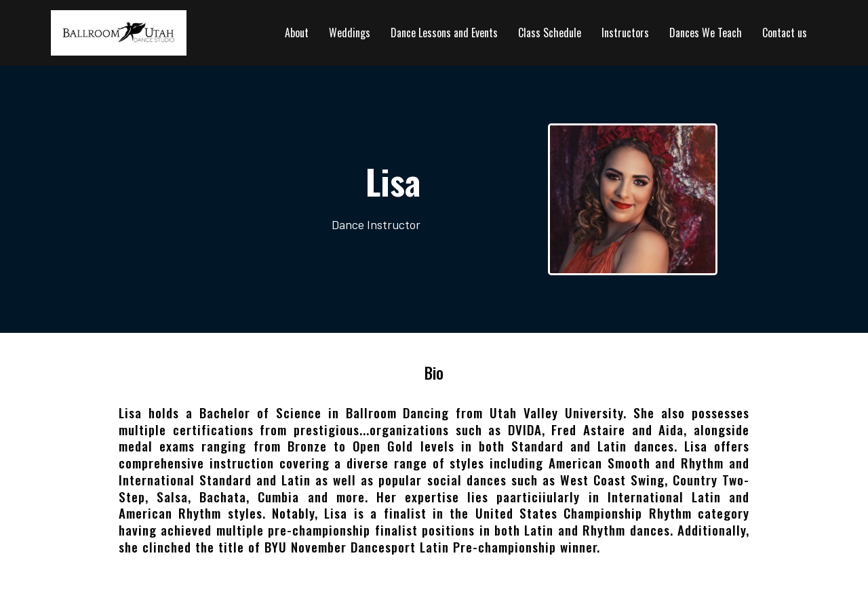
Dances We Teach (706, 33)
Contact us (785, 33)
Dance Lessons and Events (444, 33)
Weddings (350, 33)
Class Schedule (550, 33)
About (297, 33)
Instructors (625, 33)
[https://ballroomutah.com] (119, 31)
